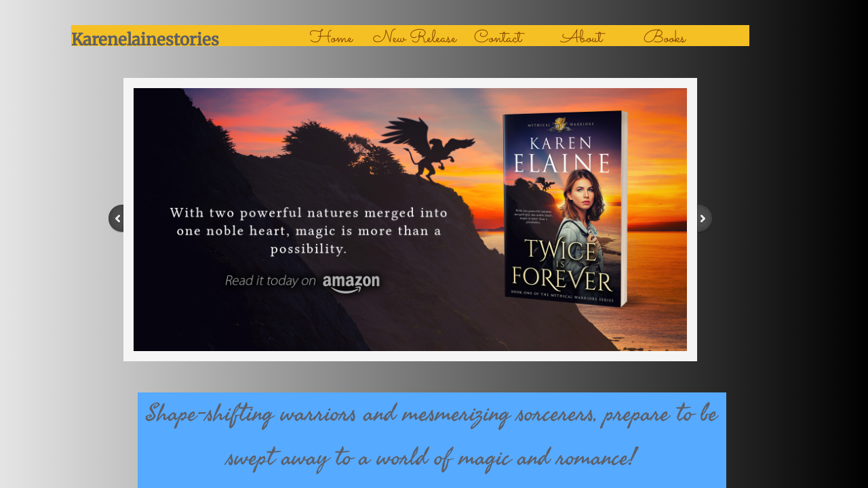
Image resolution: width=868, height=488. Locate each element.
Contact (498, 39)
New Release (415, 39)
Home (331, 39)
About (581, 39)
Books (665, 39)
